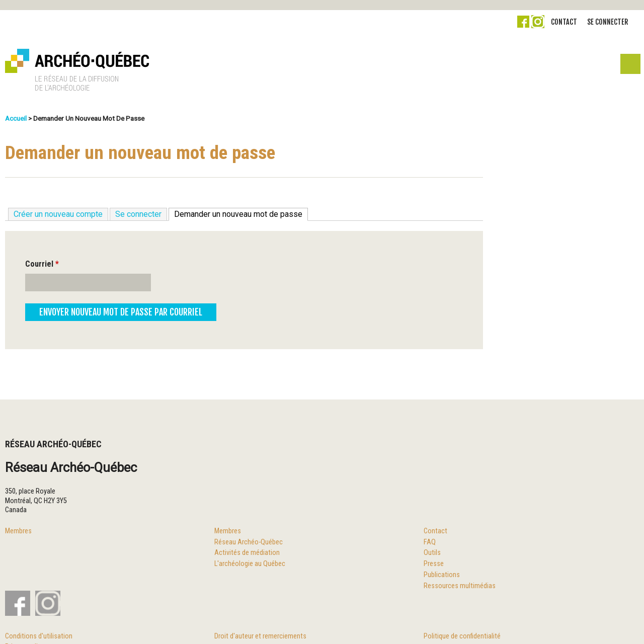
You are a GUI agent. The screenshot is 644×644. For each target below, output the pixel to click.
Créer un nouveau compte (58, 214)
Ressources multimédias (460, 586)
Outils (432, 553)
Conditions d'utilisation (39, 636)
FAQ (430, 542)
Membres (18, 531)
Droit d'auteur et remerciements (260, 636)
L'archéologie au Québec (250, 564)
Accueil (16, 118)
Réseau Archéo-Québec (249, 542)
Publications (442, 575)
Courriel (42, 264)
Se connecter (608, 22)
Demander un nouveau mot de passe (241, 214)
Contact (564, 22)
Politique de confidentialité (462, 636)
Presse (434, 564)
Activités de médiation (247, 553)
